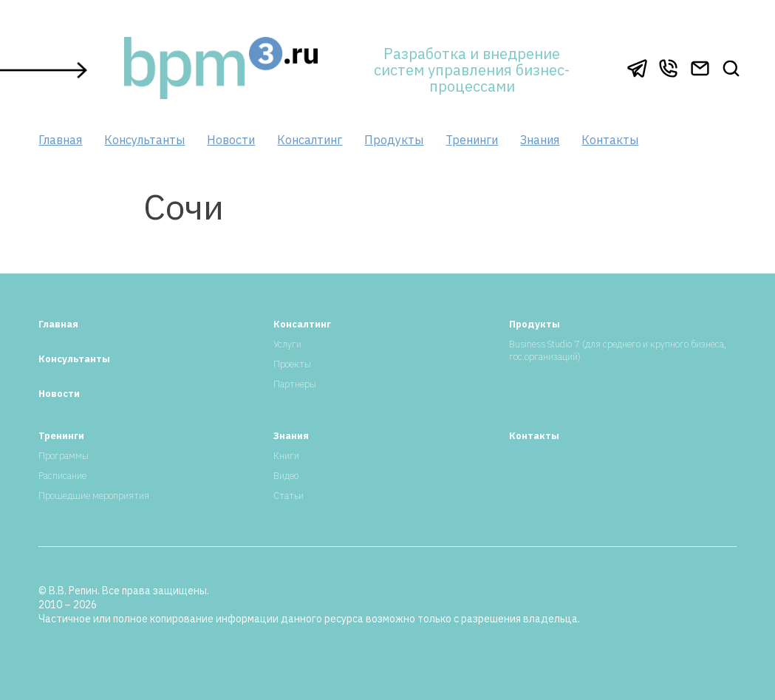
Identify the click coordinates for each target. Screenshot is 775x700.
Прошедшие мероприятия (94, 496)
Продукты (394, 140)
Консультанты (144, 140)
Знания (540, 140)
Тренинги (472, 140)
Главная (60, 140)
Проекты (292, 364)
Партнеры (295, 384)
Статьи (289, 496)
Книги (286, 456)
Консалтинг (310, 140)
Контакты (610, 140)
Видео (286, 476)
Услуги (287, 344)
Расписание (62, 476)
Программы (64, 456)
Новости (231, 140)
